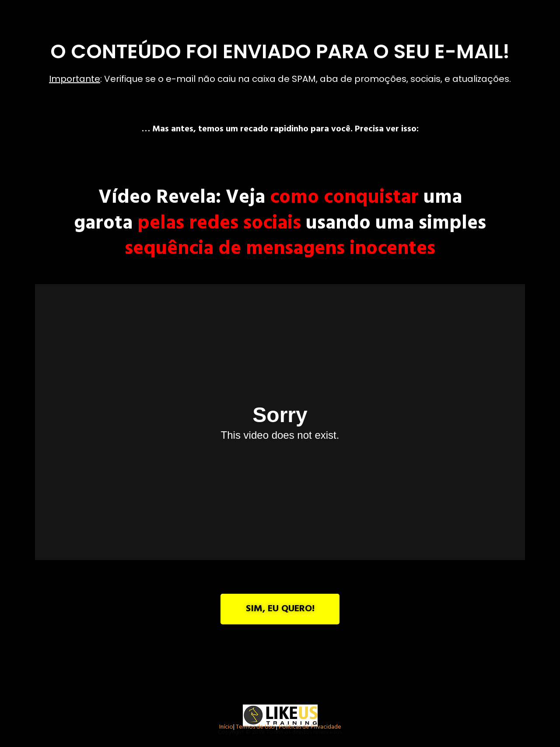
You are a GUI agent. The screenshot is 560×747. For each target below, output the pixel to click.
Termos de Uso (255, 728)
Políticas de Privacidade (310, 728)
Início (226, 728)
